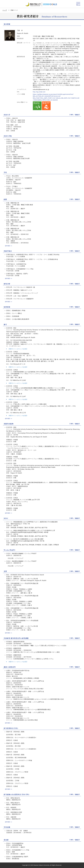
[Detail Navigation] (78, 4)
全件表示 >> (9, 246)
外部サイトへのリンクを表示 (17, 349)
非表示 (77, 115)
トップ (5, 10)
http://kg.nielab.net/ (40, 92)
